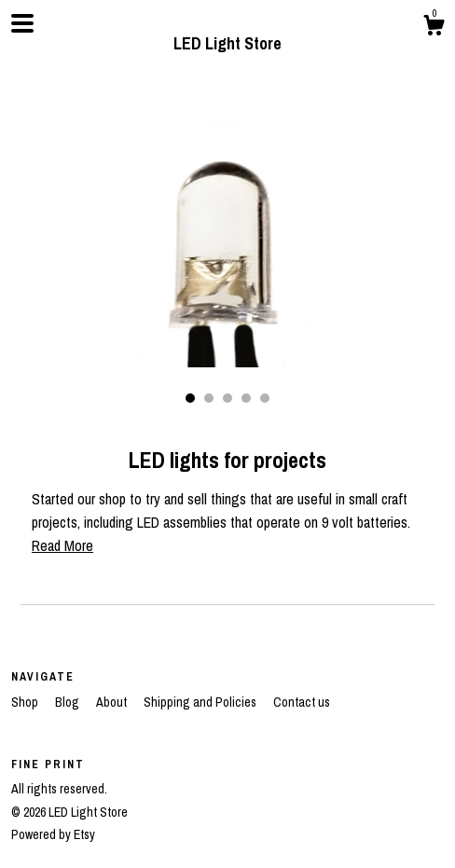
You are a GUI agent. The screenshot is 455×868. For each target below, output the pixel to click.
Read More (62, 545)
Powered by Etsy (53, 834)
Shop (26, 702)
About (113, 702)
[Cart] (434, 28)
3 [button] (227, 398)
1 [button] (190, 398)
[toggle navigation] (22, 23)
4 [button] (246, 398)
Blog (69, 702)
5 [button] (265, 398)
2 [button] (209, 398)
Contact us (302, 702)
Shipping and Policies (201, 702)
